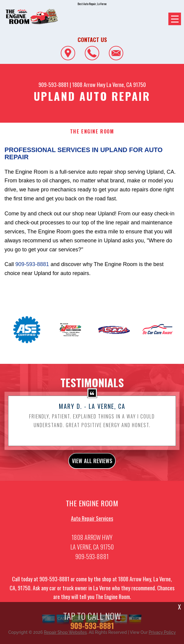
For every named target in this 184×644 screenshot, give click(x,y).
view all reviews (92, 464)
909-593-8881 (54, 85)
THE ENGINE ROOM (92, 132)
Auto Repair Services (92, 521)
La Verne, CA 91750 (126, 85)
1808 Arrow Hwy (89, 85)
